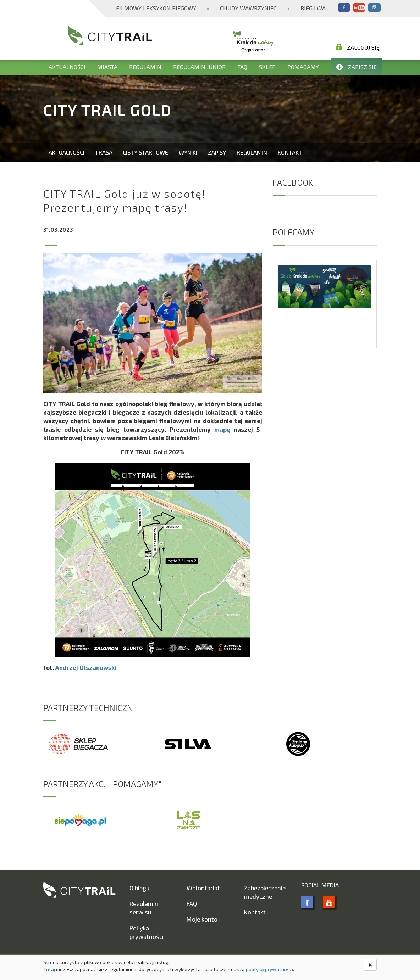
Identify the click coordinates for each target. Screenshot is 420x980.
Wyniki (188, 152)
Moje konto (202, 919)
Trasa (104, 152)
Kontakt (290, 152)
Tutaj (49, 969)
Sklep (267, 67)
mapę (222, 429)
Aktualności (67, 67)
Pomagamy (303, 67)
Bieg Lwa (313, 8)
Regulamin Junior (199, 67)
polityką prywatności (269, 969)
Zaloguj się (358, 47)
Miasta (107, 67)
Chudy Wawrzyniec (248, 8)
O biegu (139, 888)
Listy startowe (146, 152)
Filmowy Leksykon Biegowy (156, 8)
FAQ (242, 67)
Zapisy (217, 152)
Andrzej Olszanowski (86, 667)
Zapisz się (357, 67)
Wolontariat (203, 888)
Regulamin (145, 67)
